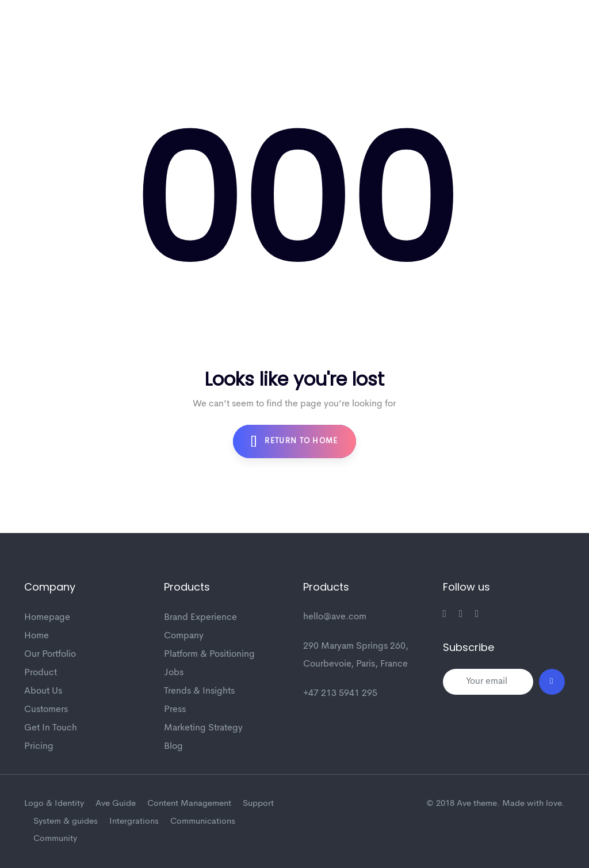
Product (41, 673)
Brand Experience (200, 618)
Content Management (189, 804)
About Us (43, 691)
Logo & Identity (54, 804)
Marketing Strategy (203, 728)
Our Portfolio (50, 654)
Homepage (47, 618)
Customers (46, 710)
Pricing (39, 747)
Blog (173, 747)
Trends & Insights (199, 691)
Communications (203, 822)
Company (184, 636)
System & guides (66, 822)
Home (37, 636)
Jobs (174, 673)
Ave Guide (116, 804)
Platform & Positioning (209, 654)
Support (258, 804)
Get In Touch (51, 728)
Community (55, 839)
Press (175, 710)
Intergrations (134, 822)
